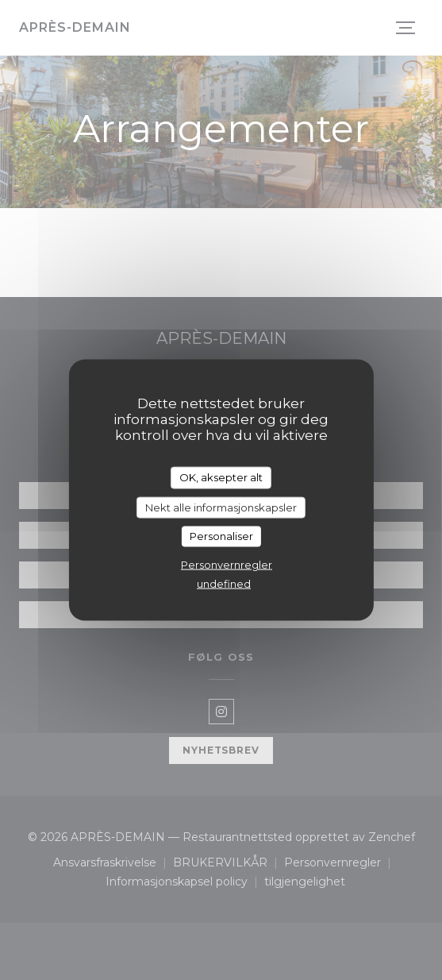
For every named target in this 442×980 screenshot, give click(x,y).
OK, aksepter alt (221, 477)
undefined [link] (224, 583)
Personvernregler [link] (227, 564)
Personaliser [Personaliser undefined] (221, 536)
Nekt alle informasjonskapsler (221, 507)
